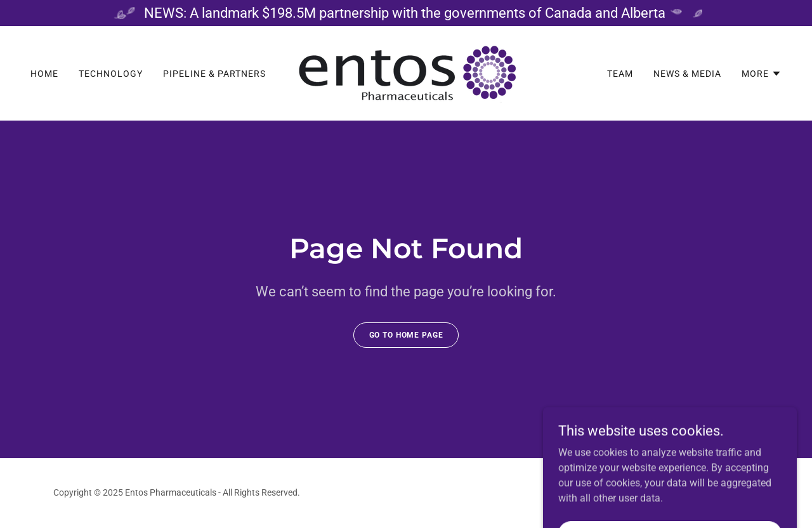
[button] (762, 74)
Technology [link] (111, 74)
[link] (406, 73)
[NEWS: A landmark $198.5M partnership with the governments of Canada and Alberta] (406, 13)
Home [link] (44, 74)
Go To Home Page (406, 335)
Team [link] (620, 74)
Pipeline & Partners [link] (214, 74)
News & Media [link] (687, 74)
